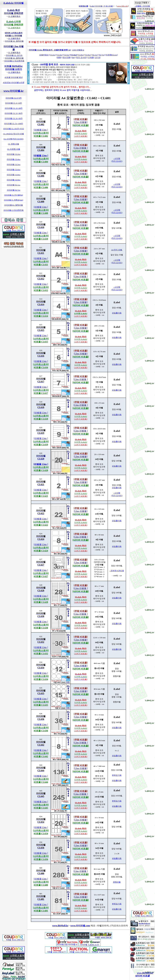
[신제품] (91, 57)
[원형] (59, 57)
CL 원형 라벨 (14, 144)
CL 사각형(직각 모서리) (13, 139)
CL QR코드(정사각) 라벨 (14, 134)
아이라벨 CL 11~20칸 (14, 108)
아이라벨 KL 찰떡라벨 (14, 205)
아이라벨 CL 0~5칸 (14, 98)
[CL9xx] (88, 55)
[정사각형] (67, 57)
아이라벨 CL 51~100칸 (14, 124)
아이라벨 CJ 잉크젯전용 (14, 210)
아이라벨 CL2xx (13, 154)
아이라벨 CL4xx (13, 159)
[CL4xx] (60, 55)
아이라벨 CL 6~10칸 (14, 103)
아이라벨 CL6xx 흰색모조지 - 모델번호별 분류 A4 (50, 50)
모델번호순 (44, 55)
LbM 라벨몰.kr (78, 50)
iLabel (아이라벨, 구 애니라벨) (102, 6)
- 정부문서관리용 (117, 571)
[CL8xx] (81, 55)
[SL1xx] (95, 55)
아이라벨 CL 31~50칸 (13, 118)
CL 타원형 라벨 (13, 149)
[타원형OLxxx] (111, 55)
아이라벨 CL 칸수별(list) (14, 195)
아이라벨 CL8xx (13, 175)
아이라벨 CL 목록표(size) (14, 200)
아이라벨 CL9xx (13, 180)
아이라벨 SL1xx (14, 185)
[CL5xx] (67, 55)
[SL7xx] (102, 55)
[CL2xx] (52, 55)
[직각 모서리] (81, 57)
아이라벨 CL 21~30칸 (13, 113)
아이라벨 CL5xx (13, 164)
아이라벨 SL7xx (14, 190)
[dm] (73, 57)
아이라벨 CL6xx (13, 170)
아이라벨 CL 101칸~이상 (14, 129)
